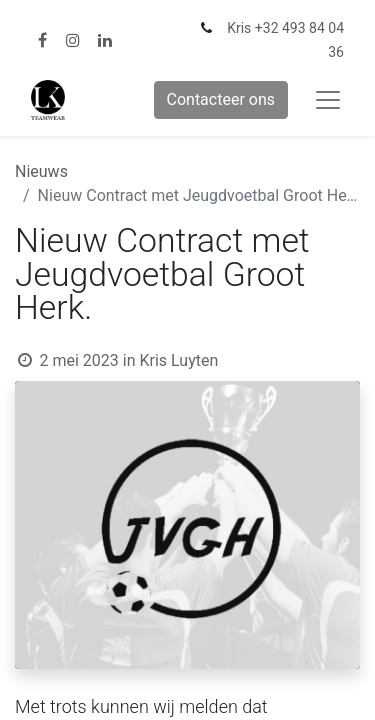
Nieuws (41, 171)
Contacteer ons (221, 99)
